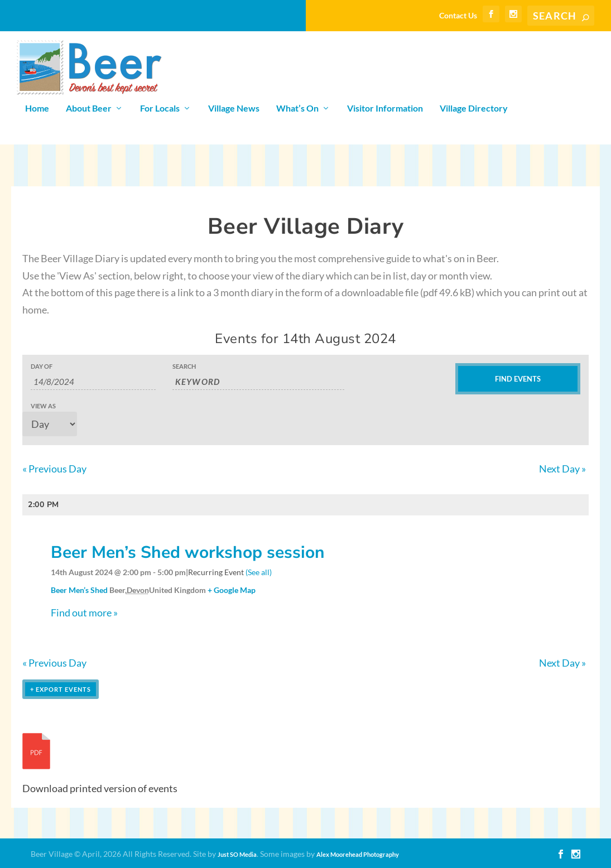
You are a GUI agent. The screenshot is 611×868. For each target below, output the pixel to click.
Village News (234, 108)
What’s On (297, 108)
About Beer (89, 108)
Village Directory (474, 108)
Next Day (562, 469)
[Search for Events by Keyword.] (258, 382)
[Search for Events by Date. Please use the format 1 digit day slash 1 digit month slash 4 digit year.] (93, 382)
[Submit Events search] (518, 379)
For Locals (160, 108)
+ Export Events (61, 689)
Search (184, 366)
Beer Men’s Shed (79, 590)
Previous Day (54, 469)
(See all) (259, 572)
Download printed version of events (100, 788)
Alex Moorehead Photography (358, 854)
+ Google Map (232, 590)
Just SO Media (237, 854)
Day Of (42, 366)
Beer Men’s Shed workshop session (188, 553)
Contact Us (458, 15)
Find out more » (84, 613)
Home (37, 108)
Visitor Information (385, 108)
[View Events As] (50, 424)
